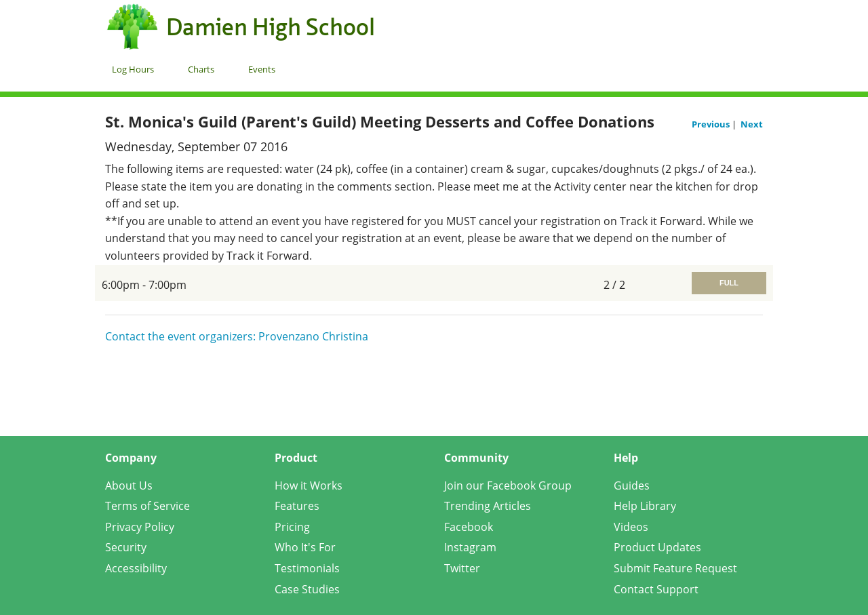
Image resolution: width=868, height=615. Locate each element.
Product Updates (657, 547)
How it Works (309, 485)
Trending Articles (488, 506)
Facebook (469, 527)
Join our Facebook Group (508, 485)
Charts (201, 69)
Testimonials (307, 568)
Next (752, 124)
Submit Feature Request (675, 568)
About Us (129, 485)
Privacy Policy (140, 527)
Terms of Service (147, 506)
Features (297, 506)
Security (126, 547)
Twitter (462, 568)
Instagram (470, 547)
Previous (712, 124)
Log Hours (133, 69)
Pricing (292, 527)
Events (262, 69)
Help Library (645, 506)
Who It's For (305, 547)
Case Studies (307, 589)
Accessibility (136, 568)
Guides (632, 485)
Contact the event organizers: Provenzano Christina (237, 336)
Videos (631, 527)
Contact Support (656, 589)
